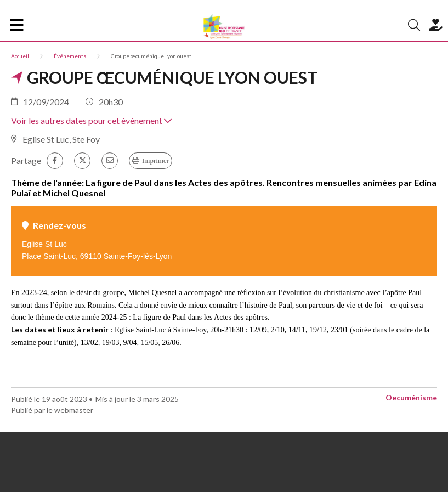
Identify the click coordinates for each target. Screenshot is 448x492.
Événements (70, 56)
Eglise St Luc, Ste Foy (61, 139)
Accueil (20, 56)
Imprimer (155, 160)
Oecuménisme (411, 397)
